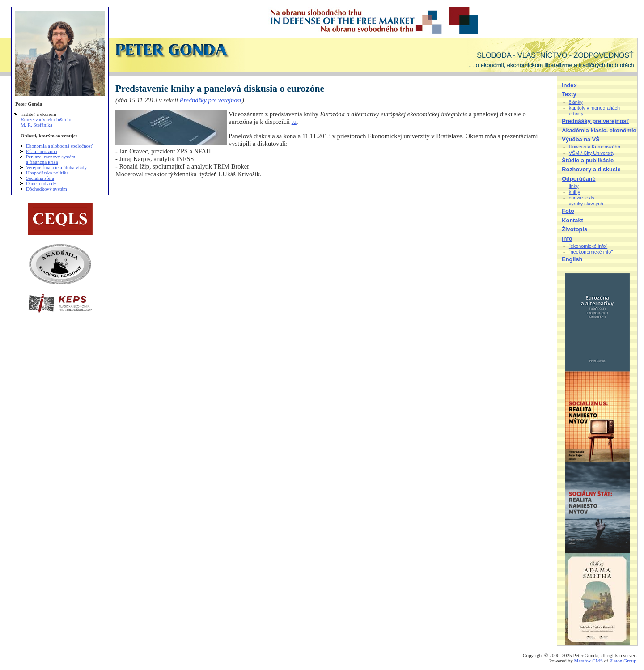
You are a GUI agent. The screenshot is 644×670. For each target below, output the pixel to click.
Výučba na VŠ (581, 139)
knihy (574, 192)
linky (574, 186)
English (572, 259)
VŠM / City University (592, 153)
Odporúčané (578, 179)
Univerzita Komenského (595, 147)
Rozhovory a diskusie (591, 169)
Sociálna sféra (40, 178)
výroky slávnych (586, 204)
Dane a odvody (41, 183)
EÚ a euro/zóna (42, 151)
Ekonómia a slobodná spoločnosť (59, 146)
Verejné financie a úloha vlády (56, 167)
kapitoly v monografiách (594, 108)
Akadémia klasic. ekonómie (599, 130)
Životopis (574, 229)
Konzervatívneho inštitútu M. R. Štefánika (47, 122)
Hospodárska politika (47, 173)
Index (569, 85)
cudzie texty (582, 198)
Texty (569, 94)
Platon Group (623, 661)
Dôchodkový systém (47, 189)
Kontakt (572, 220)
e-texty (576, 114)
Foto (568, 211)
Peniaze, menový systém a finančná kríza (51, 159)
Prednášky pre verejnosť (211, 100)
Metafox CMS (589, 661)
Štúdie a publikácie (588, 160)
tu (294, 122)
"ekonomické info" (588, 246)
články (576, 102)
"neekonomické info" (591, 252)
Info (567, 239)
